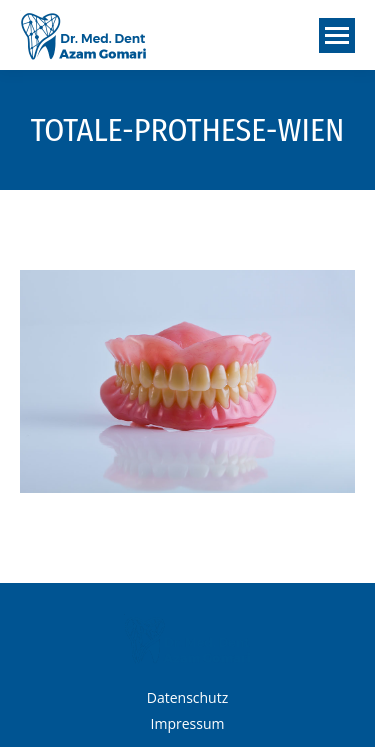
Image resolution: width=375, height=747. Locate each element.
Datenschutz (187, 697)
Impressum (188, 723)
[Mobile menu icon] (337, 35)
